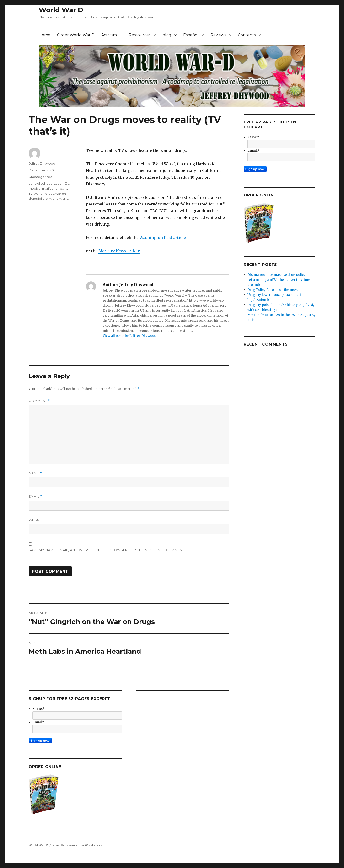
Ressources (140, 35)
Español (191, 35)
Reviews (218, 35)
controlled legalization (46, 183)
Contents (247, 35)
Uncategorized (40, 177)
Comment (40, 401)
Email (35, 496)
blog (167, 35)
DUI (68, 183)
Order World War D (76, 35)
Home (45, 35)
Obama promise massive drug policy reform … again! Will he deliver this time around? (279, 280)
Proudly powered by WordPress (77, 845)
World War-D (59, 199)
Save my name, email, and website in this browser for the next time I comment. (107, 550)
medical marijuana (43, 188)
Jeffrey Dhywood (42, 163)
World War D (61, 10)
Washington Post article (162, 238)
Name (35, 473)
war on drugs (44, 194)
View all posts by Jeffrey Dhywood (129, 336)
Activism (109, 35)
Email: (38, 722)
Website (37, 520)
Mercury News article (119, 251)
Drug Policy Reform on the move (273, 290)
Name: (38, 709)
